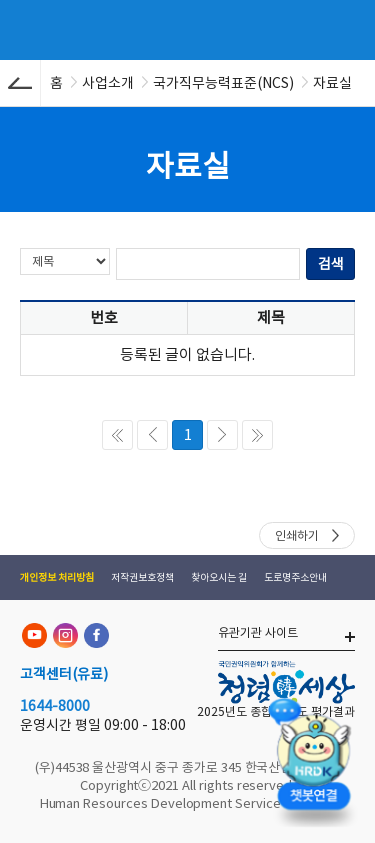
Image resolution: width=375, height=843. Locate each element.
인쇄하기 (297, 535)
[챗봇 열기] (313, 758)
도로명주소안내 (295, 577)
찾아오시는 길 (219, 577)
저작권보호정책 (142, 577)
